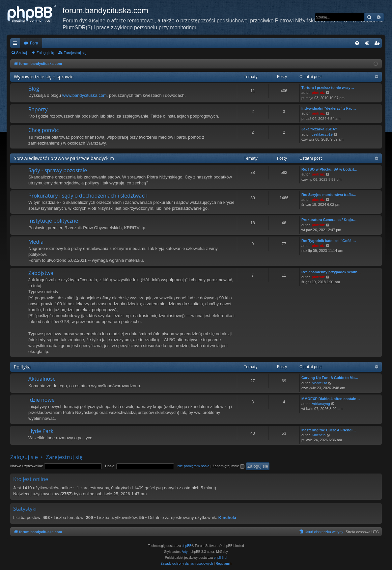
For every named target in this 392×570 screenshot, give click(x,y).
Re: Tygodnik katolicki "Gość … (329, 241)
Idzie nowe (42, 400)
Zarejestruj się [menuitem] (378, 44)
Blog (34, 89)
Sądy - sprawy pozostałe (58, 170)
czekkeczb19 (322, 134)
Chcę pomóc (43, 130)
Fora (34, 43)
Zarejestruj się (75, 53)
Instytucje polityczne (53, 221)
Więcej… (16, 44)
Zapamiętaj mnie (228, 466)
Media (36, 242)
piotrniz (318, 93)
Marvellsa (319, 383)
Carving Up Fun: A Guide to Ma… (330, 378)
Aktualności (42, 379)
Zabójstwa (41, 273)
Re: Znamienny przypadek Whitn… (331, 272)
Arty (185, 552)
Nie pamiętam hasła (193, 466)
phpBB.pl (221, 558)
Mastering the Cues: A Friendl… (329, 430)
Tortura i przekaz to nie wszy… (328, 88)
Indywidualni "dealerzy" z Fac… (329, 108)
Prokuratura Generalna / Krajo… (329, 220)
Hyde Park (41, 431)
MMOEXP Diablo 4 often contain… (331, 399)
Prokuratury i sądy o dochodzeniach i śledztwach (88, 196)
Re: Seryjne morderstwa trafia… (329, 195)
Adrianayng (321, 404)
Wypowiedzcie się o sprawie (44, 77)
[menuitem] (357, 43)
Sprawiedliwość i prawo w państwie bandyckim (64, 158)
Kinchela (319, 435)
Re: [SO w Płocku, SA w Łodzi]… (329, 169)
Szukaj (22, 53)
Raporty (38, 109)
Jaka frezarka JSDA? (319, 129)
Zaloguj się (45, 53)
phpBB (187, 546)
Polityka (22, 367)
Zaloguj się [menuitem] (368, 44)
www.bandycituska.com (84, 95)
